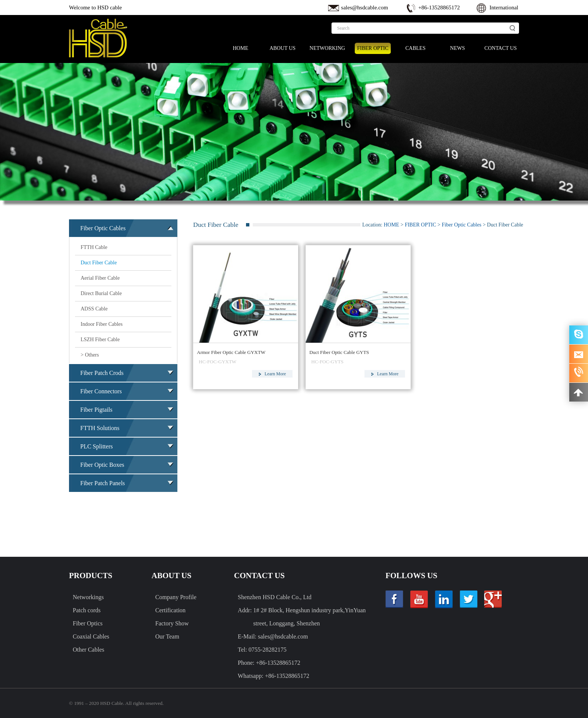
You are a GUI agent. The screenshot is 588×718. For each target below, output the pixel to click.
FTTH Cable (94, 247)
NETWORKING (327, 48)
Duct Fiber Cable (99, 263)
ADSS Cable (94, 309)
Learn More (272, 374)
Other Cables (88, 650)
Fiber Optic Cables (462, 225)
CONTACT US (501, 48)
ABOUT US (283, 48)
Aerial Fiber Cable (100, 278)
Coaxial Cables (91, 636)
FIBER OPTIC (373, 48)
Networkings (88, 597)
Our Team (167, 636)
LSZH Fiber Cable (100, 340)
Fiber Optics (88, 623)
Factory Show (172, 623)
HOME (241, 48)
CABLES (415, 48)
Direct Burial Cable (101, 293)
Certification (170, 610)
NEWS (457, 48)
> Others (90, 355)
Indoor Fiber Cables (102, 324)
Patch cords (87, 610)
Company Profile (176, 597)
